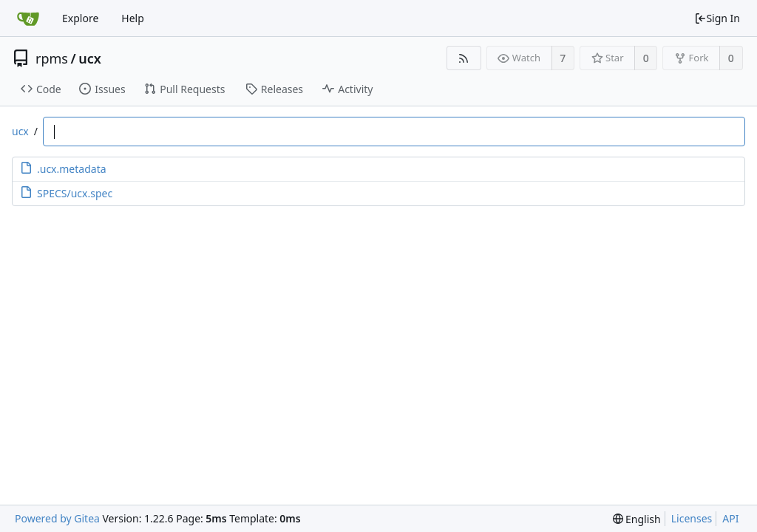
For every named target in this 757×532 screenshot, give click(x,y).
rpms (52, 58)
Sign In (717, 18)
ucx (90, 58)
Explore (80, 18)
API (730, 518)
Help (133, 18)
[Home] (28, 18)
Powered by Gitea (57, 518)
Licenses (692, 518)
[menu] (637, 519)
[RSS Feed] (464, 58)
